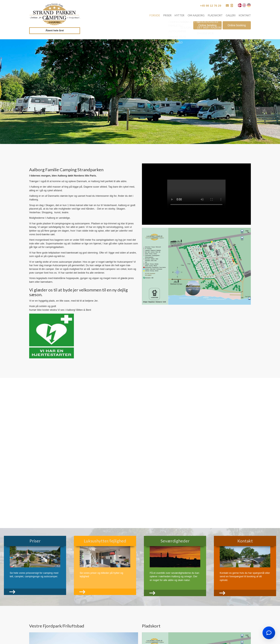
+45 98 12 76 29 (211, 6)
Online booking (237, 26)
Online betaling (207, 26)
